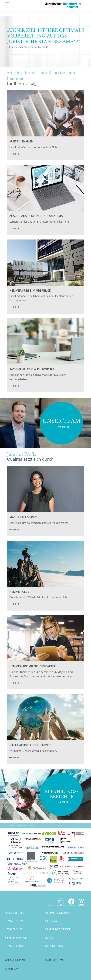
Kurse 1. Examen (21, 141)
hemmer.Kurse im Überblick (30, 290)
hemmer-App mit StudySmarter (32, 666)
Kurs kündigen (15, 960)
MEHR (16, 154)
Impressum (12, 969)
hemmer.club (13, 929)
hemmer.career (15, 946)
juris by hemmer (56, 946)
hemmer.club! (20, 592)
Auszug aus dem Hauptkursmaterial (37, 216)
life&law (51, 921)
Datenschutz (54, 960)
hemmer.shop (14, 921)
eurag (49, 938)
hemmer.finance (15, 938)
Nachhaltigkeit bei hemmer (30, 745)
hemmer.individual (58, 913)
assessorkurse (15, 913)
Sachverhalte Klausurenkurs (32, 369)
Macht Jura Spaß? (23, 517)
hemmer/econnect (58, 929)
